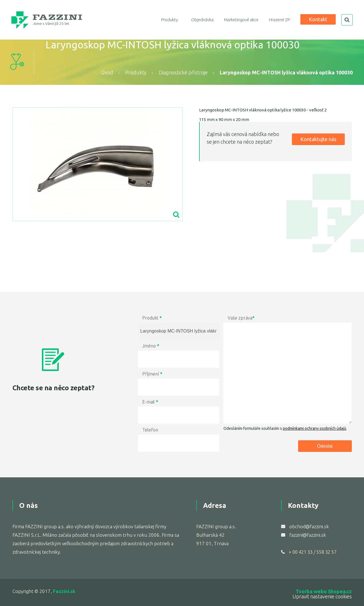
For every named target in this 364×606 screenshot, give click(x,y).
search (347, 20)
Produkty (170, 20)
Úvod (107, 72)
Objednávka (202, 20)
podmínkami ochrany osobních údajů (315, 428)
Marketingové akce (241, 20)
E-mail (150, 402)
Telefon (150, 430)
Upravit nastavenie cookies (322, 596)
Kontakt (318, 19)
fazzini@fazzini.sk (308, 535)
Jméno (151, 346)
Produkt (152, 318)
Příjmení (152, 374)
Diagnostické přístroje (183, 72)
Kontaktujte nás (318, 139)
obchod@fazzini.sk (309, 526)
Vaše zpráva (241, 318)
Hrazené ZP (279, 20)
